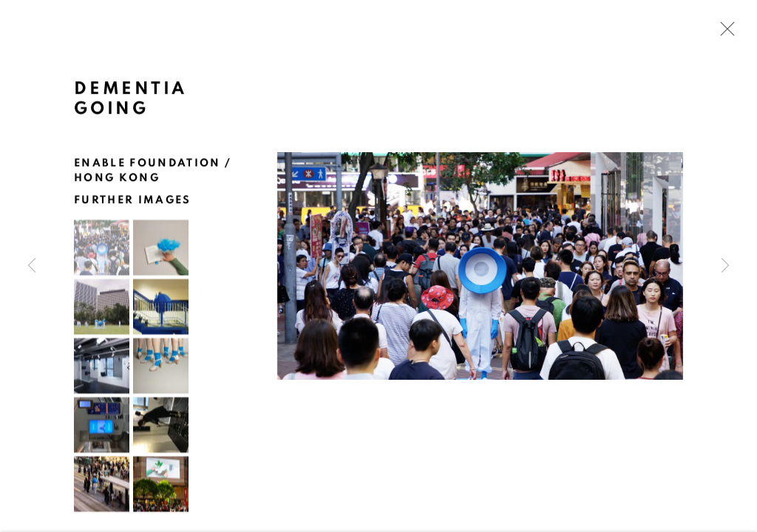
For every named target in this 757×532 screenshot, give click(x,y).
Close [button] (724, 33)
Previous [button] (32, 266)
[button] (102, 249)
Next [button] (725, 266)
